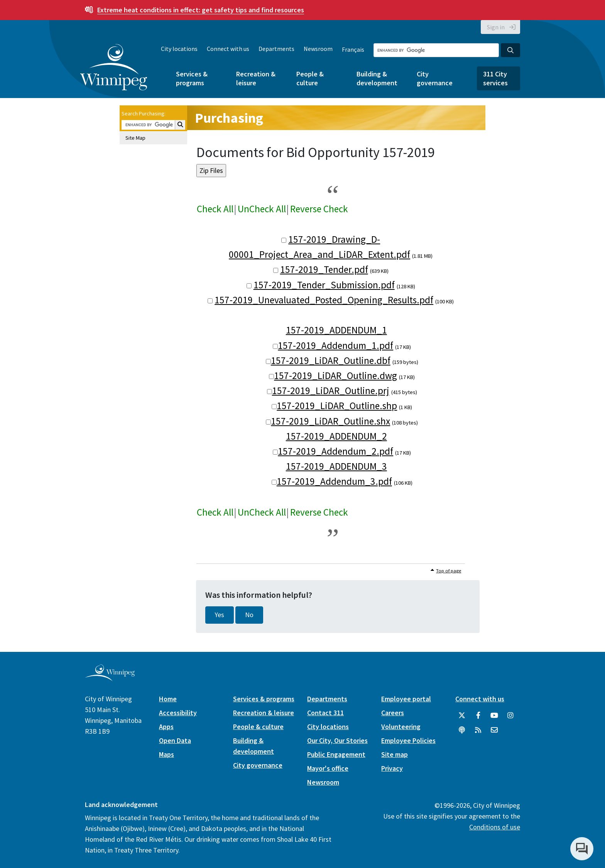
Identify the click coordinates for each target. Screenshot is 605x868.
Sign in (496, 27)
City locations (179, 49)
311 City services (495, 78)
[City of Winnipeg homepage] (110, 678)
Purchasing (229, 118)
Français (353, 49)
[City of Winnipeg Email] (494, 730)
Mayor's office (328, 768)
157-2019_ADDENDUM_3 (336, 466)
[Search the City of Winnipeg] (436, 50)
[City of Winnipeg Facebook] (478, 716)
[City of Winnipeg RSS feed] (478, 730)
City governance (435, 78)
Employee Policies (408, 740)
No (249, 615)
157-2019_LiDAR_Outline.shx (330, 421)
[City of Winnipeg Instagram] (510, 716)
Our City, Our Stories (337, 740)
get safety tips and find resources (201, 10)
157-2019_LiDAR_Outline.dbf (331, 360)
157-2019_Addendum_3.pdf (334, 481)
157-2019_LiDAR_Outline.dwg (335, 376)
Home (168, 699)
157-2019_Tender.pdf (324, 269)
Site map (395, 754)
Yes (220, 615)
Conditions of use (495, 827)
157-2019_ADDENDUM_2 (336, 436)
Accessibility (178, 713)
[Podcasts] (462, 730)
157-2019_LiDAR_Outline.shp (337, 406)
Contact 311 (325, 713)
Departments (276, 49)
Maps (166, 754)
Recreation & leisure (256, 78)
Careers (393, 713)
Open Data (175, 740)
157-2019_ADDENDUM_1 (336, 330)
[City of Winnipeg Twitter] (462, 716)
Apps (166, 727)
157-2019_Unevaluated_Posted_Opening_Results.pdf (324, 300)
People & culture (310, 78)
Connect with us (228, 49)
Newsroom (318, 49)
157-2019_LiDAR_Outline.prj (331, 391)
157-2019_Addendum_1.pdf (335, 345)
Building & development (377, 78)
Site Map (135, 138)
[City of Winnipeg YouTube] (494, 716)
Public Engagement (336, 754)
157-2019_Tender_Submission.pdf (324, 285)
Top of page (449, 571)
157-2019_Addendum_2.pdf (335, 451)
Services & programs (192, 78)
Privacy (392, 768)
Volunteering (401, 727)
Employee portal (406, 699)
